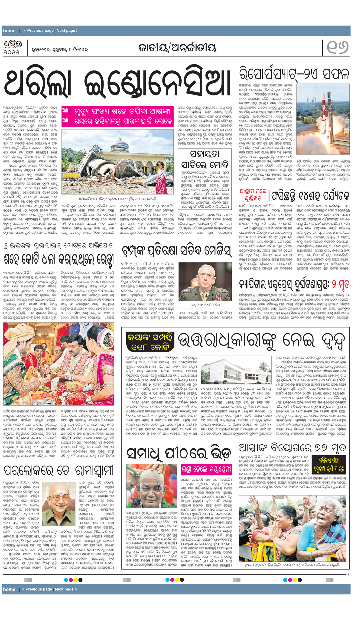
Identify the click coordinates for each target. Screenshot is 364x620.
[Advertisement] (87, 13)
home (9, 31)
